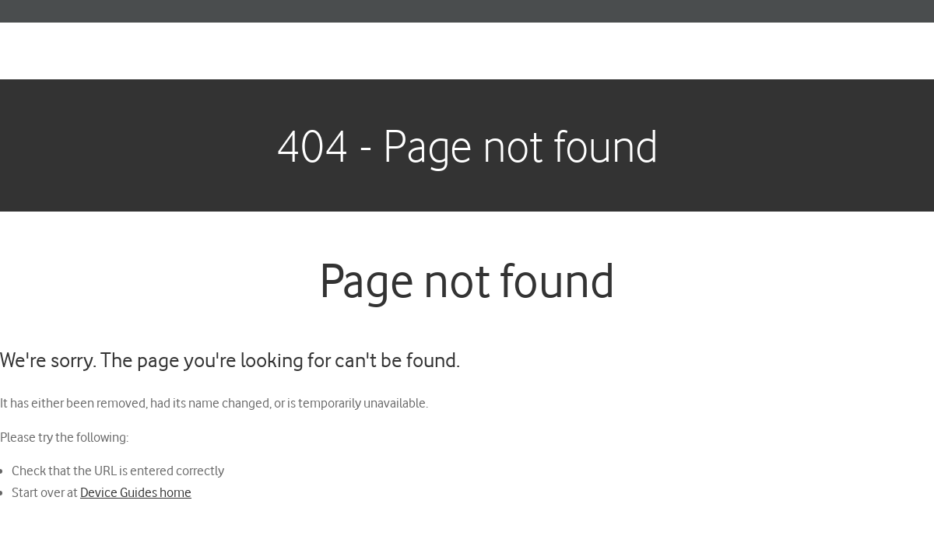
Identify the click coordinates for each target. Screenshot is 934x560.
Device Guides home (136, 492)
